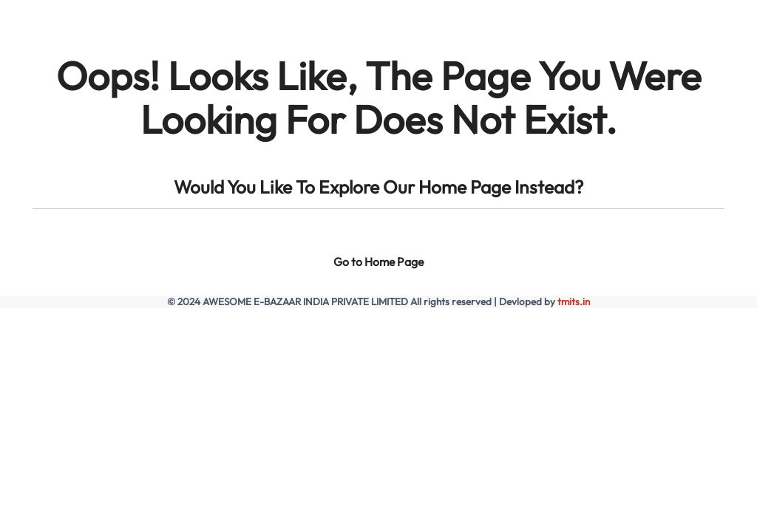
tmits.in (574, 301)
